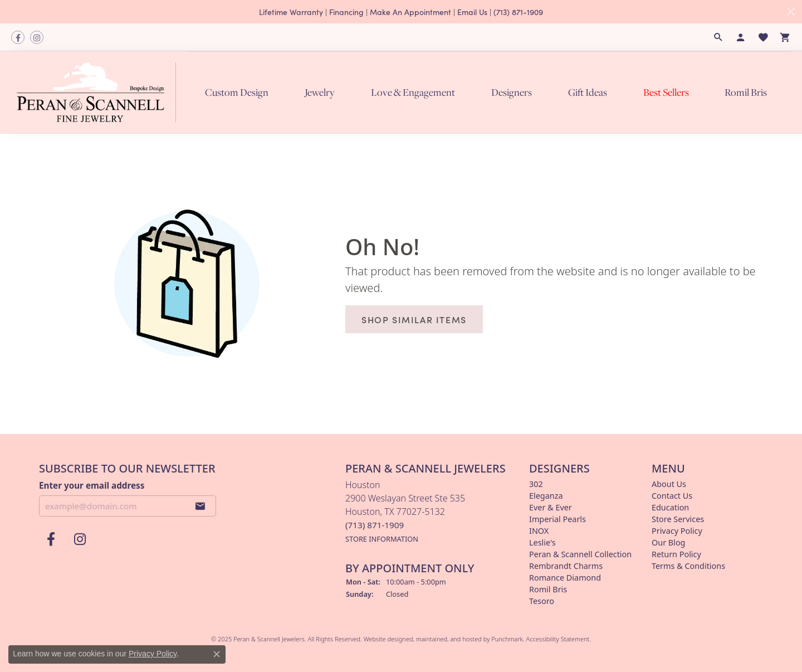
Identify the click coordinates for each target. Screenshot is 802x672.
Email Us (472, 12)
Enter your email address (92, 485)
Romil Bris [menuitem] (548, 589)
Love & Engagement (413, 92)
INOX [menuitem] (539, 531)
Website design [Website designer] (385, 639)
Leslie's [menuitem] (542, 542)
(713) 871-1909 (518, 12)
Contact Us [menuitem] (672, 496)
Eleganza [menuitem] (546, 496)
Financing (346, 12)
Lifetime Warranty (291, 12)
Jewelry (320, 92)
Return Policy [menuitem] (676, 554)
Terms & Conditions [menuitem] (688, 566)
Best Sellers (666, 92)
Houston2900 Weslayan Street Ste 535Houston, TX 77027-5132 (405, 511)
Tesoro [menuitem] (542, 601)
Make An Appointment (410, 12)
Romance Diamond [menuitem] (565, 578)
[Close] (791, 12)
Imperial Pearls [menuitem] (558, 519)
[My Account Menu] (741, 37)
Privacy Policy (153, 654)
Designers (512, 92)
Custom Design (237, 92)
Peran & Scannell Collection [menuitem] (580, 554)
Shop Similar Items (414, 319)
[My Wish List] (763, 37)
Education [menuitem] (670, 507)
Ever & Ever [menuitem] (551, 507)
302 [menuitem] (536, 484)
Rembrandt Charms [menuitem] (566, 566)
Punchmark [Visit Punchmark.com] (507, 639)
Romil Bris (746, 92)
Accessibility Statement (558, 639)
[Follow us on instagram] (37, 37)
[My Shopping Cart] (785, 37)
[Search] (718, 37)
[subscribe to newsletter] (200, 506)
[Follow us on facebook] (18, 37)
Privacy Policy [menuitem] (677, 531)
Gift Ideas (588, 92)
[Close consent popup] (217, 654)
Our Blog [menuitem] (668, 542)
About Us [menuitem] (669, 484)
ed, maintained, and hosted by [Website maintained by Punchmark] (449, 639)
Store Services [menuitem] (678, 519)
